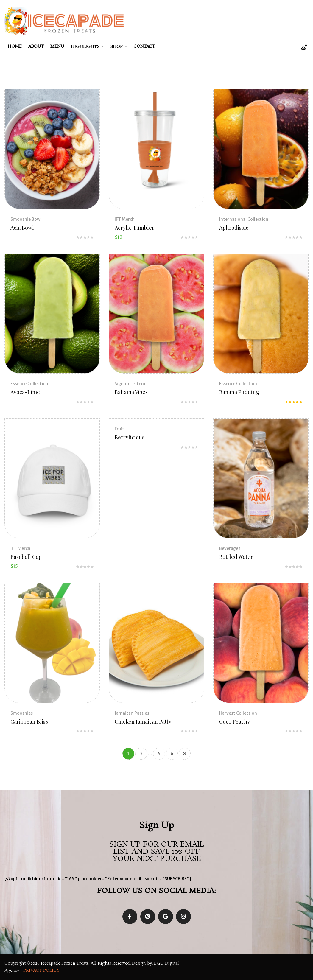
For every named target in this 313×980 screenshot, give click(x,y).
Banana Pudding (239, 392)
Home (15, 46)
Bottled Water (236, 557)
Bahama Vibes (131, 392)
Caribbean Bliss (29, 721)
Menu (57, 46)
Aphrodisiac (234, 228)
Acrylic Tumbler (134, 228)
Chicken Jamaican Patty (143, 721)
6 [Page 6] (172, 754)
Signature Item (130, 384)
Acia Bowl (22, 228)
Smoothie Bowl (26, 219)
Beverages (230, 548)
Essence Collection (29, 384)
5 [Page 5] (159, 754)
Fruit (119, 429)
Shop (116, 47)
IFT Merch (125, 219)
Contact (144, 46)
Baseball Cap (26, 557)
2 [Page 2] (141, 754)
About (36, 46)
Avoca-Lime (25, 392)
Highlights (85, 47)
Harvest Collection (238, 713)
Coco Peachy (235, 721)
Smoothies (22, 713)
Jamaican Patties (132, 713)
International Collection (244, 219)
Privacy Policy (42, 970)
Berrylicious (130, 437)
